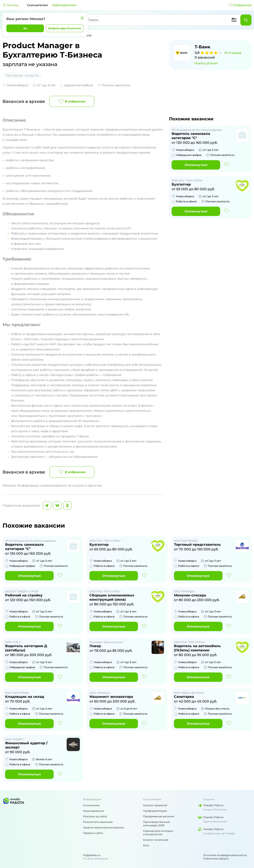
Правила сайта (93, 833)
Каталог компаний (156, 840)
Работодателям (64, 5)
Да (25, 28)
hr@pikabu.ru (92, 855)
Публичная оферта (216, 859)
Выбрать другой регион (65, 28)
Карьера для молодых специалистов (158, 833)
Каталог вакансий (155, 805)
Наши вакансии (93, 811)
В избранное (72, 101)
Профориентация (155, 811)
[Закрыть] (82, 18)
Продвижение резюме (159, 816)
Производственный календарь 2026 (156, 824)
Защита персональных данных (104, 827)
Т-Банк (202, 47)
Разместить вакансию (98, 822)
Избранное (240, 5)
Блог (146, 845)
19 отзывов (233, 53)
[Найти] (246, 20)
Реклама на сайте (95, 816)
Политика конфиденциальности (225, 855)
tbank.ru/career (206, 63)
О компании (91, 805)
